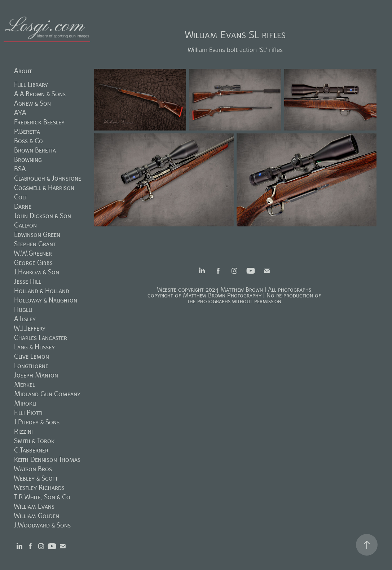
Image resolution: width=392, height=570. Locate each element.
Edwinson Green (37, 235)
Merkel (25, 385)
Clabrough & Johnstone (48, 178)
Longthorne (31, 366)
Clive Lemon (32, 356)
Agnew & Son (32, 103)
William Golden (37, 516)
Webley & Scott (36, 478)
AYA (20, 113)
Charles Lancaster (41, 338)
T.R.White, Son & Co (42, 497)
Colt (21, 197)
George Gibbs (33, 263)
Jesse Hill (28, 281)
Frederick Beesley (39, 122)
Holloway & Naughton (46, 300)
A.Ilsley (25, 319)
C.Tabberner (31, 450)
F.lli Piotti (28, 413)
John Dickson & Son (43, 216)
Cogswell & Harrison (44, 188)
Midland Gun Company (47, 394)
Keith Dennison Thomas (47, 459)
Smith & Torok (34, 441)
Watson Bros (33, 469)
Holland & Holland (42, 291)
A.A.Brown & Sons (40, 94)
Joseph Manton (36, 375)
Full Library (31, 85)
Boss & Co (28, 141)
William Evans (34, 506)
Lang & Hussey (34, 347)
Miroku (25, 403)
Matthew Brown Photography (222, 295)
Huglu (23, 310)
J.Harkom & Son (37, 272)
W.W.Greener (33, 253)
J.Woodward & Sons (42, 525)
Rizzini (23, 431)
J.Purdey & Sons (37, 422)
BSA (20, 169)
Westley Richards (39, 488)
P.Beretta (27, 131)
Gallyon (25, 225)
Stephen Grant (35, 244)
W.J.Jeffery (30, 328)
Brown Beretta (35, 150)
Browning (28, 160)
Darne (23, 206)
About (23, 71)
